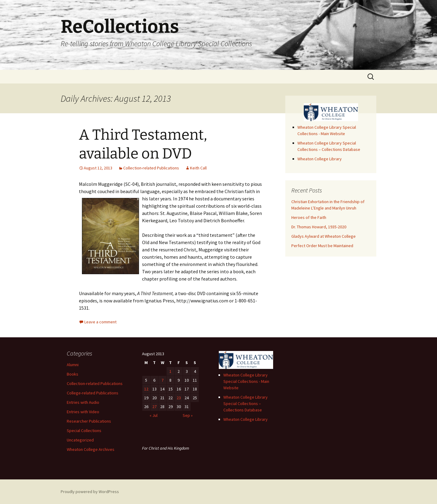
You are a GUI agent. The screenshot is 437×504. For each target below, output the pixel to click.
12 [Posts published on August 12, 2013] (146, 389)
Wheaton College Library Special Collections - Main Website (246, 381)
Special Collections (84, 431)
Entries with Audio (83, 402)
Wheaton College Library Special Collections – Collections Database (246, 404)
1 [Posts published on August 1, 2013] (170, 371)
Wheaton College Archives (91, 449)
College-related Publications (93, 393)
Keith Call (198, 168)
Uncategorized (80, 440)
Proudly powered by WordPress (90, 492)
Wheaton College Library (320, 159)
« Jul (154, 415)
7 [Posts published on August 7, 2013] (163, 380)
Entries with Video (83, 412)
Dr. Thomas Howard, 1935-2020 (319, 227)
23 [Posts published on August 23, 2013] (179, 398)
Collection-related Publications (151, 168)
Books (73, 374)
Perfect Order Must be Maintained (322, 246)
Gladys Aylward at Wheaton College (324, 236)
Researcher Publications (89, 421)
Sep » (188, 415)
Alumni (73, 365)
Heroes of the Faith (309, 217)
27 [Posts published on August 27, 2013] (154, 407)
